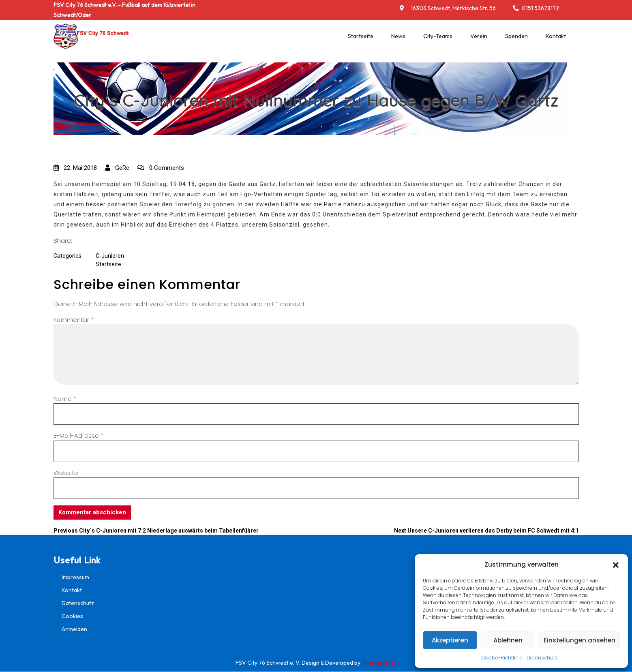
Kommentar (74, 320)
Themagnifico (379, 663)
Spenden (516, 36)
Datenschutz (542, 658)
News (398, 36)
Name (65, 399)
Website (66, 473)
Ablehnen (508, 640)
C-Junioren (110, 256)
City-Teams (438, 36)
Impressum (75, 577)
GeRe (117, 168)
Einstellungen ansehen (580, 640)
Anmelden (74, 629)
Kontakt (556, 36)
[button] (616, 565)
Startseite (361, 36)
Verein (479, 36)
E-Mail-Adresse (78, 436)
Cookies (72, 616)
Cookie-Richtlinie (502, 658)
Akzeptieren (450, 640)
